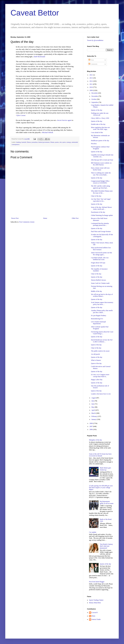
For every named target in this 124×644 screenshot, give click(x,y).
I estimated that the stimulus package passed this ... (100, 224)
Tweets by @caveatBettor (95, 40)
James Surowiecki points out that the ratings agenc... (102, 254)
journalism (35, 142)
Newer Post (15, 218)
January (94, 419)
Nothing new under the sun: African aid (100, 114)
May (93, 407)
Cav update (93, 532)
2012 (91, 81)
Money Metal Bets (95, 603)
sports (64, 142)
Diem (93, 616)
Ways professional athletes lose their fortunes (101, 249)
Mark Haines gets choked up (105, 469)
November (95, 96)
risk (61, 142)
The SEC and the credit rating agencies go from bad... (100, 187)
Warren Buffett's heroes (98, 280)
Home (45, 218)
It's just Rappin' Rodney (99, 316)
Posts (91, 60)
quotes (57, 142)
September (95, 102)
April (93, 410)
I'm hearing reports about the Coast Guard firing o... (102, 333)
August (94, 398)
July (93, 401)
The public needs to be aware (100, 351)
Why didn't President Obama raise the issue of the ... (102, 192)
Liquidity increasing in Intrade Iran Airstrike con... (102, 156)
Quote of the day (96, 345)
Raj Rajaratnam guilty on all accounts (107, 502)
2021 (91, 75)
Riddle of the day (96, 291)
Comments (93, 64)
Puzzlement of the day (98, 212)
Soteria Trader (96, 619)
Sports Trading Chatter (96, 600)
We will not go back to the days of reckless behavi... (102, 295)
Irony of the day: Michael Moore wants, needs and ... (101, 208)
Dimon (29, 142)
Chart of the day (96, 196)
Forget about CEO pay (98, 263)
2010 (91, 87)
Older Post (75, 218)
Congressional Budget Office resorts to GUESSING (100, 182)
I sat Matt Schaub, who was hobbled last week (100, 259)
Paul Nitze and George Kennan (101, 231)
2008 (91, 423)
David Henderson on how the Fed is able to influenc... (102, 341)
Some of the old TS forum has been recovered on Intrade (100, 455)
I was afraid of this (97, 132)
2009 (91, 90)
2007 (91, 426)
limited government (44, 142)
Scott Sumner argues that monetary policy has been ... (102, 303)
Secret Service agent (64, 120)
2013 (91, 78)
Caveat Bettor (35, 13)
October (94, 99)
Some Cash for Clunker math (100, 283)
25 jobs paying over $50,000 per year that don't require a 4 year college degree (101, 488)
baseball (24, 142)
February (94, 416)
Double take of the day (98, 124)
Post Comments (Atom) (27, 222)
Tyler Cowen (21, 115)
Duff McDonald (39, 57)
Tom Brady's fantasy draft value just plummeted (106, 546)
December (95, 93)
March (94, 413)
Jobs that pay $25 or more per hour (102, 160)
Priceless (94, 144)
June (93, 404)
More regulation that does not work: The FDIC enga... (100, 128)
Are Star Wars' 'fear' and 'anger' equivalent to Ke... (101, 200)
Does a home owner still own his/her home (100, 169)
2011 (91, 84)
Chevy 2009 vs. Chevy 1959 (100, 118)
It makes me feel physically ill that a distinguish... (102, 235)
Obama (52, 142)
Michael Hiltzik (48, 132)
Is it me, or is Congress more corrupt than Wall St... (100, 375)
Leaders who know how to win (101, 394)
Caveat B (95, 613)
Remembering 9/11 (97, 319)
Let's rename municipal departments (98, 323)
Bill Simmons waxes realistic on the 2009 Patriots (101, 164)
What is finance (96, 360)
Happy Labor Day (97, 380)
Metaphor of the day (96, 440)
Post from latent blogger (97, 582)
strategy (69, 142)
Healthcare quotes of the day (100, 141)
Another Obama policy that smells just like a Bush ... (102, 311)
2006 (91, 429)
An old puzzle (95, 354)
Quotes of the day (97, 110)
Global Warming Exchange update (102, 215)
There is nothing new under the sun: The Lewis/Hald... (101, 174)
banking (18, 142)
